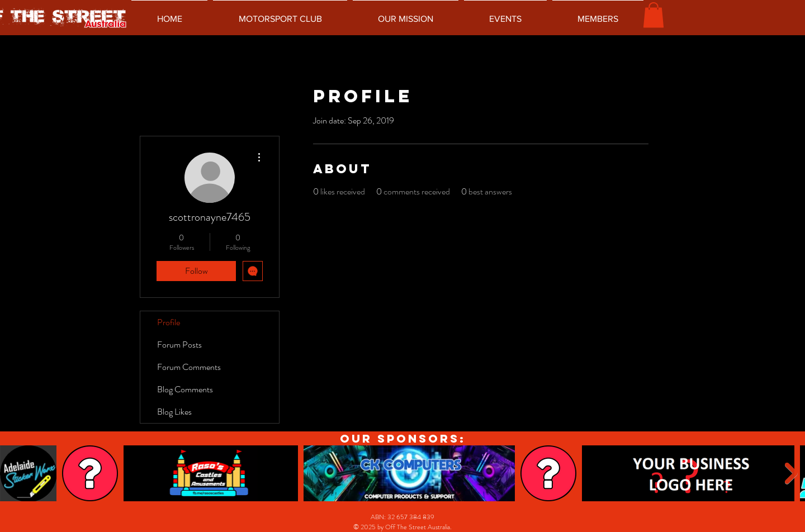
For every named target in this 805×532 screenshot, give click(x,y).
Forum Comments (189, 367)
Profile (169, 322)
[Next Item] (791, 474)
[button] (654, 15)
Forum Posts (179, 345)
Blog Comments (185, 389)
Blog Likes (174, 412)
